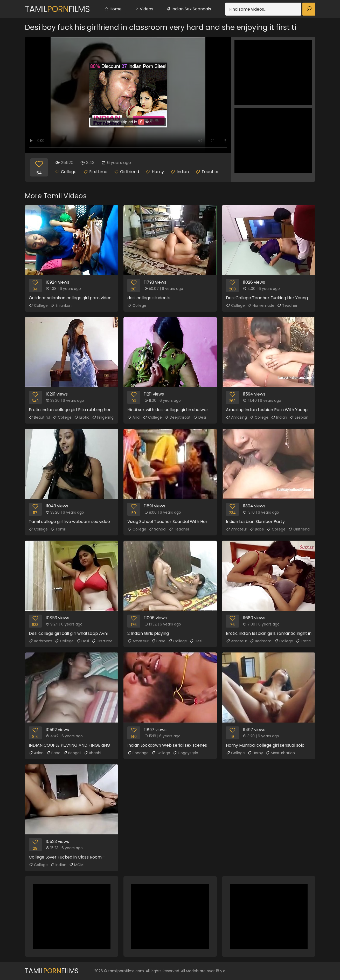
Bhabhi (92, 753)
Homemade (261, 305)
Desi (200, 417)
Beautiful (39, 417)
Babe (257, 529)
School (158, 529)
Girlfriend (130, 172)
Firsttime (98, 172)
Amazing (236, 417)
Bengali (72, 753)
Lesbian (299, 417)
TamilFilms (57, 9)
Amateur (237, 529)
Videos (144, 9)
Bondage (138, 753)
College (69, 172)
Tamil (58, 529)
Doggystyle (185, 753)
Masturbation (280, 753)
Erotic (82, 417)
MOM (76, 865)
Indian (183, 172)
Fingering (103, 417)
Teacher (210, 172)
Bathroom (40, 641)
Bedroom (261, 641)
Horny (158, 172)
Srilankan (61, 305)
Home (113, 9)
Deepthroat (178, 417)
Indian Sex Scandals (189, 9)
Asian (36, 753)
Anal (134, 417)
